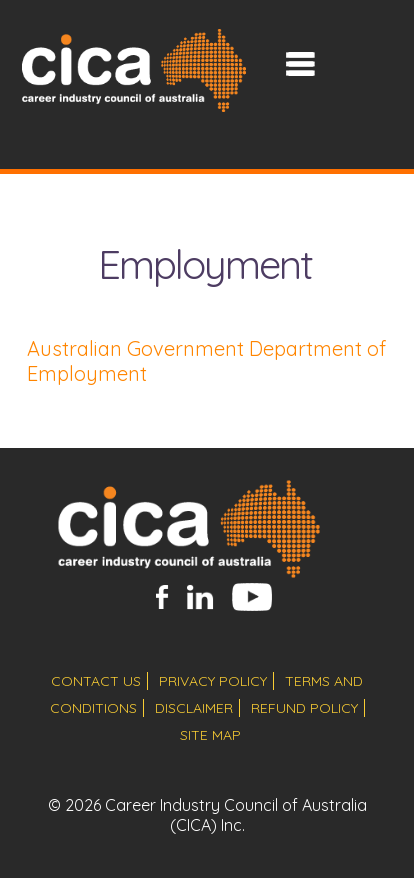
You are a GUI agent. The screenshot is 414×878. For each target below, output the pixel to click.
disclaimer (194, 708)
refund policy (304, 708)
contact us (96, 681)
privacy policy (213, 681)
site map (210, 735)
